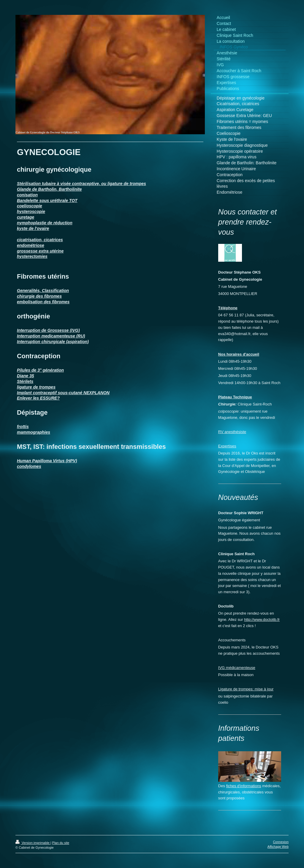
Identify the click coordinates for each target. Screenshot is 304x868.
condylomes (29, 466)
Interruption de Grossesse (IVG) (48, 330)
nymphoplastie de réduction (45, 223)
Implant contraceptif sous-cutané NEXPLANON (63, 393)
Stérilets (25, 381)
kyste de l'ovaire (33, 228)
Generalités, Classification (43, 291)
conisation (27, 195)
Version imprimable (33, 843)
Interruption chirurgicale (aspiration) (53, 342)
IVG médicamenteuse (237, 668)
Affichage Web (278, 847)
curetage (26, 217)
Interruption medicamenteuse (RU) (51, 336)
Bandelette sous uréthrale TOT (47, 201)
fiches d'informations (244, 786)
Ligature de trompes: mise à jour (246, 689)
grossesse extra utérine (40, 251)
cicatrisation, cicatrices (40, 240)
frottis (23, 427)
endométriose (31, 245)
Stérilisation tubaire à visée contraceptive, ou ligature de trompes (81, 184)
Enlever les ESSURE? (38, 398)
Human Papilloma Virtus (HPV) (47, 461)
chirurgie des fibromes (39, 296)
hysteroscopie (31, 212)
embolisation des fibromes (43, 302)
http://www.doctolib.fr (262, 620)
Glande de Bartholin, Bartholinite (49, 189)
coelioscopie (30, 206)
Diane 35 (26, 376)
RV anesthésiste (232, 432)
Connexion (281, 842)
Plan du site (61, 843)
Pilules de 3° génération (40, 370)
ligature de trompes (36, 387)
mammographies (34, 432)
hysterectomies (32, 256)
